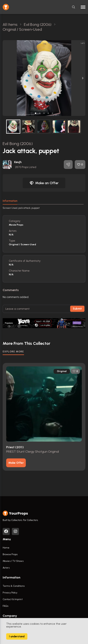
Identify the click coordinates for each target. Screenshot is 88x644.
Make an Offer (44, 183)
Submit (77, 309)
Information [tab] (10, 201)
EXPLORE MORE (13, 352)
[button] (36, 113)
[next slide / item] (83, 78)
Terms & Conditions (14, 586)
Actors (6, 568)
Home (6, 548)
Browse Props (10, 554)
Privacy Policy (10, 593)
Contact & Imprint (13, 599)
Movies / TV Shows (13, 561)
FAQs (5, 606)
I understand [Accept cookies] (17, 636)
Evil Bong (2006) (18, 144)
